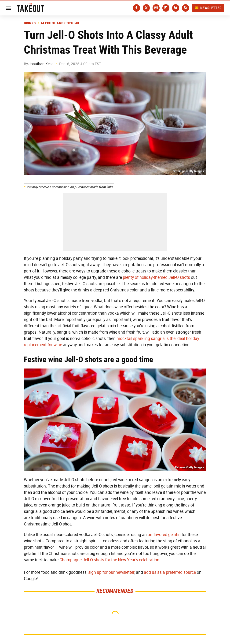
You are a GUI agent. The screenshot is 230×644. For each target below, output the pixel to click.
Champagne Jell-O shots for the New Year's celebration (109, 560)
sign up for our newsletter (111, 572)
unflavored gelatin (164, 535)
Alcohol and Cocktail (60, 23)
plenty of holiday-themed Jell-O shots (156, 277)
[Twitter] (146, 8)
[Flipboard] (166, 8)
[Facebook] (136, 8)
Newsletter (208, 8)
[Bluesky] (176, 8)
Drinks (30, 23)
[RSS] (186, 8)
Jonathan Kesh (41, 64)
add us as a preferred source (170, 572)
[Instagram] (156, 8)
